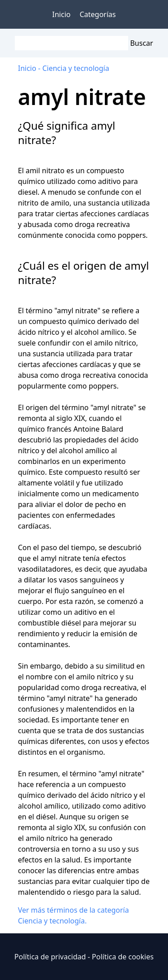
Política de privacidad (50, 957)
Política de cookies (123, 957)
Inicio (62, 14)
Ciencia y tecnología (75, 68)
